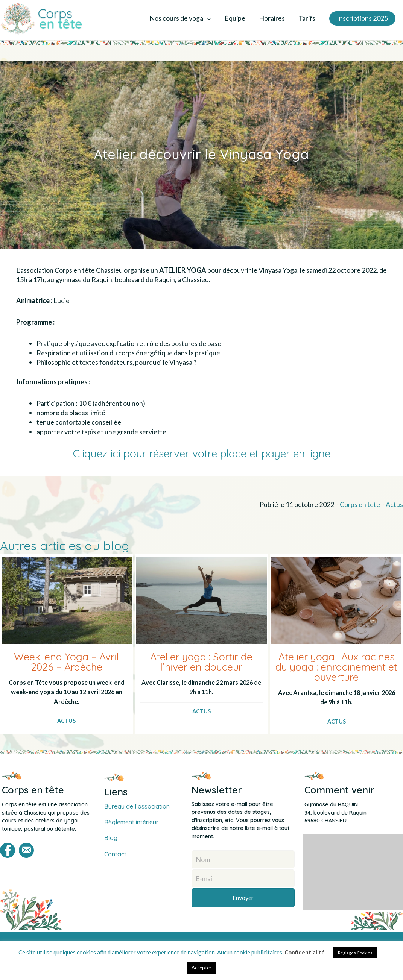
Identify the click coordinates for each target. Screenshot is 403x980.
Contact (115, 855)
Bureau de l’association (137, 807)
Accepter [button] (201, 968)
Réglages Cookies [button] (355, 953)
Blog (111, 839)
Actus (394, 505)
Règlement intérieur (133, 823)
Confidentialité (305, 952)
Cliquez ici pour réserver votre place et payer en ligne (202, 454)
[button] (360, 19)
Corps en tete (360, 505)
